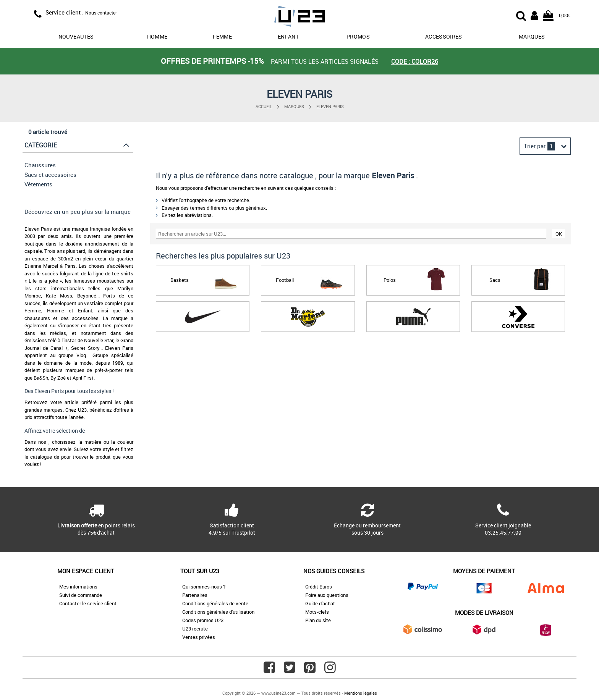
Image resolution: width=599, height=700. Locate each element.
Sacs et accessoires (50, 175)
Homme (157, 36)
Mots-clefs (317, 612)
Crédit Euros (319, 587)
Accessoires (444, 36)
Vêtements (38, 184)
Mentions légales (361, 693)
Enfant (288, 36)
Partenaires (195, 595)
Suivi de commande (81, 595)
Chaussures (40, 165)
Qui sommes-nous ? (204, 587)
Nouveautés (76, 36)
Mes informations (78, 587)
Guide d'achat (320, 603)
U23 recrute (195, 629)
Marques (532, 36)
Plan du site (318, 620)
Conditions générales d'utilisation (218, 612)
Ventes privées (199, 637)
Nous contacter (101, 13)
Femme (222, 36)
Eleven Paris (330, 106)
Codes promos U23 (203, 620)
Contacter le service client (88, 603)
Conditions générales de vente (215, 603)
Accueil (264, 106)
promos (358, 36)
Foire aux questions (327, 595)
